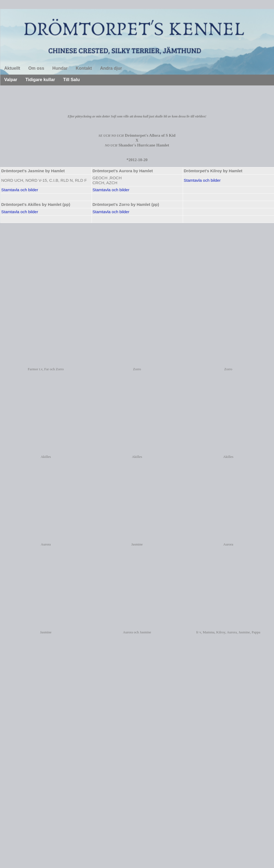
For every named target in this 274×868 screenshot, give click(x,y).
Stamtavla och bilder (202, 180)
